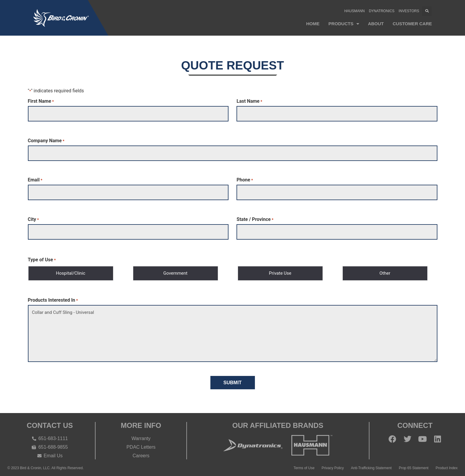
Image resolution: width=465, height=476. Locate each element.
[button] (427, 11)
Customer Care (412, 24)
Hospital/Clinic (71, 271)
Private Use (280, 271)
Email (35, 179)
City (33, 218)
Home (313, 24)
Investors (409, 11)
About (376, 24)
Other (385, 271)
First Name (41, 101)
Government (175, 271)
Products (344, 24)
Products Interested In (53, 298)
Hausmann (354, 11)
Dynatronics (382, 11)
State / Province (255, 218)
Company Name (46, 140)
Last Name (249, 101)
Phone (245, 179)
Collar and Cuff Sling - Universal (233, 332)
